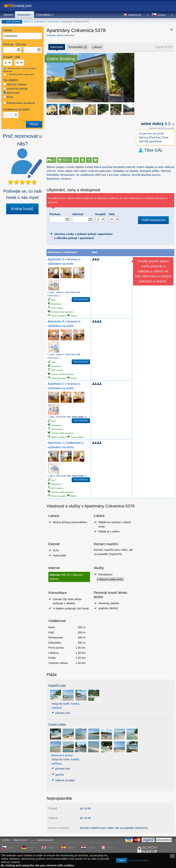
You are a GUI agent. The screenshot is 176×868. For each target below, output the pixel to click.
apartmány (12, 93)
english (51, 848)
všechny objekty (15, 84)
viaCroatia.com (21, 6)
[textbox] (23, 36)
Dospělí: (101, 214)
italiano (110, 848)
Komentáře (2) (78, 47)
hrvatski (91, 848)
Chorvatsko (43, 15)
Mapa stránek (20, 840)
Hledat (34, 124)
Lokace (97, 47)
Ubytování (24, 15)
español (71, 848)
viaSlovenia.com (45, 840)
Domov (8, 15)
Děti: (112, 214)
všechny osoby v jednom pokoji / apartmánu (20, 70)
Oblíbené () (135, 15)
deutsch (31, 848)
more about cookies (139, 860)
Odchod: (78, 214)
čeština (11, 848)
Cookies (6, 840)
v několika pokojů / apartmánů (19, 75)
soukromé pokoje (16, 89)
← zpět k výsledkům (12, 22)
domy (8, 97)
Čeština (162, 15)
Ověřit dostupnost (153, 220)
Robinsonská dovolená (19, 103)
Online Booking (61, 59)
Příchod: (55, 214)
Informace (57, 47)
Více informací (81, 300)
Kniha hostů (22, 209)
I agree (121, 860)
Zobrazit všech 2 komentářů (162, 128)
